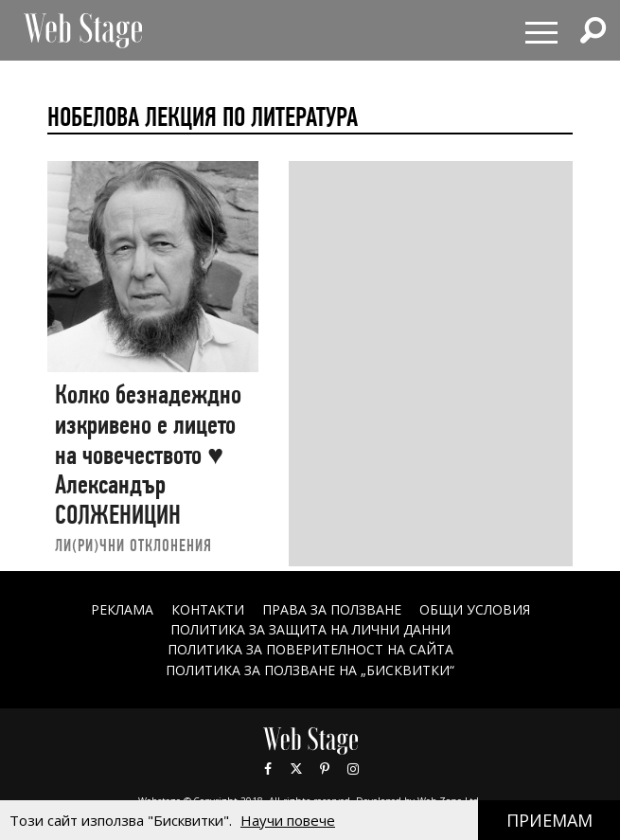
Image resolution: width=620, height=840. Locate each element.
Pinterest (325, 769)
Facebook (268, 769)
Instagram (353, 769)
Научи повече (288, 820)
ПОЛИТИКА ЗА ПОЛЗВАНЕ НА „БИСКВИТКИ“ (310, 670)
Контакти (208, 609)
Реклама (122, 609)
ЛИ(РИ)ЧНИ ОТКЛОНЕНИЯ (133, 545)
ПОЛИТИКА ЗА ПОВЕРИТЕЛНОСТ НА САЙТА (310, 649)
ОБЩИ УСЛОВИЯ (475, 609)
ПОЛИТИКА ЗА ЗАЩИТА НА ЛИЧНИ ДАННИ (310, 629)
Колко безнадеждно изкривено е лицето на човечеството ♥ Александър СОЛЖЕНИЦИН (148, 455)
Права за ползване (332, 609)
